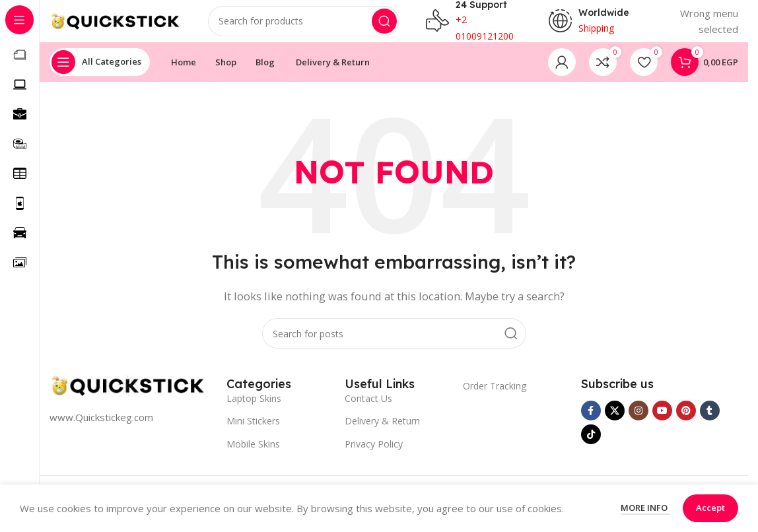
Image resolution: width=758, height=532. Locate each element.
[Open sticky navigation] (100, 73)
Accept (710, 508)
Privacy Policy (374, 454)
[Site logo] (116, 25)
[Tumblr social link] (710, 421)
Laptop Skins (254, 409)
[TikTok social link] (591, 445)
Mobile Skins (253, 454)
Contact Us (368, 409)
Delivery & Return (382, 431)
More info (645, 508)
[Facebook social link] (591, 421)
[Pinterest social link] (686, 421)
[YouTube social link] (662, 421)
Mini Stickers (253, 431)
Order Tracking (495, 396)
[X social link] (615, 421)
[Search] (304, 26)
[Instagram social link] (638, 421)
